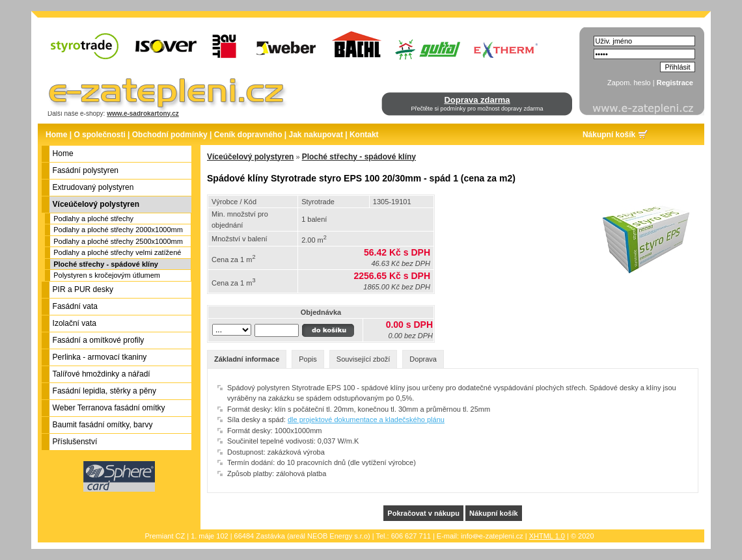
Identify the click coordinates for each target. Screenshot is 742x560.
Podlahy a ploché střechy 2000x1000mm (118, 230)
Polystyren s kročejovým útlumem (107, 275)
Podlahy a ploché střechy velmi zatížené (117, 252)
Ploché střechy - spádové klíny (106, 264)
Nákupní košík (609, 135)
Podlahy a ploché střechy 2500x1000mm (118, 241)
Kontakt (364, 135)
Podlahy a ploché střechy (93, 219)
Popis (308, 359)
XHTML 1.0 (547, 536)
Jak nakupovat (316, 135)
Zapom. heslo (629, 83)
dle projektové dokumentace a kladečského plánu (366, 420)
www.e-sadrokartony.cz (143, 113)
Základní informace (247, 359)
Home (56, 135)
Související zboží (364, 359)
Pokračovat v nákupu (423, 513)
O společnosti (99, 135)
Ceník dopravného (248, 135)
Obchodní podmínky (170, 135)
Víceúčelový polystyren (250, 157)
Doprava (423, 359)
